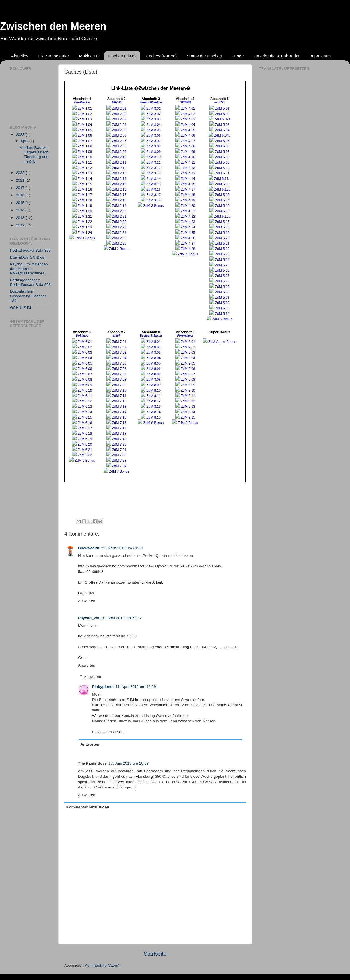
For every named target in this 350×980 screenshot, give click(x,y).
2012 (21, 225)
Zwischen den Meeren (53, 26)
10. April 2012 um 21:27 (121, 618)
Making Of (89, 56)
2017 (21, 188)
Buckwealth (89, 548)
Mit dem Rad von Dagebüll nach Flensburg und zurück (34, 155)
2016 (21, 195)
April (25, 141)
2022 (21, 173)
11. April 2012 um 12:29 (136, 687)
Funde (238, 56)
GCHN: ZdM (20, 308)
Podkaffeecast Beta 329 (30, 250)
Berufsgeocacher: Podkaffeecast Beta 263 (30, 282)
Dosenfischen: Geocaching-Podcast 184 (28, 296)
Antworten (87, 601)
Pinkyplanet (103, 687)
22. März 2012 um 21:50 (122, 548)
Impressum (320, 56)
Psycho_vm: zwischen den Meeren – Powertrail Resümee (29, 269)
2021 (21, 180)
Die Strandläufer (53, 56)
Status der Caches (204, 56)
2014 (21, 210)
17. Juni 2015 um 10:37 (128, 763)
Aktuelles (20, 56)
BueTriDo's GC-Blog (27, 257)
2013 (21, 218)
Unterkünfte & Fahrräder (277, 56)
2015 (21, 203)
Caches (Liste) (122, 56)
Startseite (155, 954)
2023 (21, 135)
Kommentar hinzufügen (88, 807)
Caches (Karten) (161, 56)
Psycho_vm (89, 618)
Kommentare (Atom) (102, 965)
